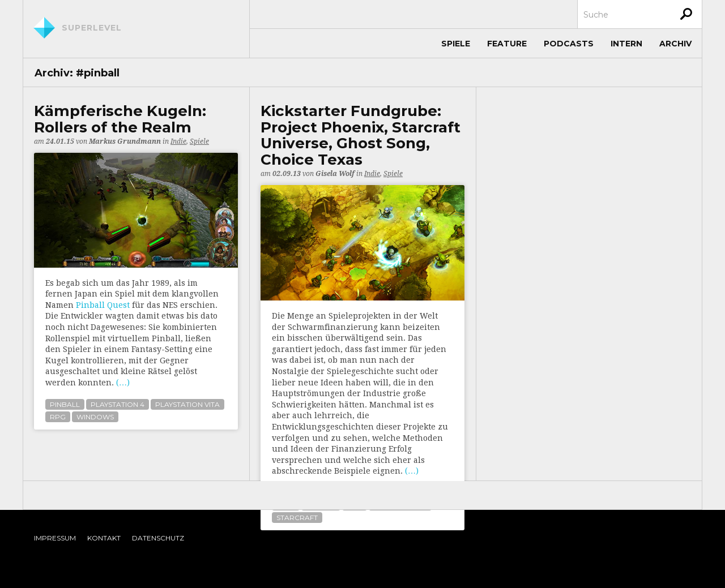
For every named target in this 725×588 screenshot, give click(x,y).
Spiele (456, 44)
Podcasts (569, 44)
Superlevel (92, 28)
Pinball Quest (103, 305)
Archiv (675, 44)
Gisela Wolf (335, 174)
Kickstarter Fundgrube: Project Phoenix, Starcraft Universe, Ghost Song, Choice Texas (361, 135)
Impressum (55, 538)
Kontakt (104, 538)
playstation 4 (118, 404)
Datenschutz (158, 538)
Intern (626, 44)
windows (95, 417)
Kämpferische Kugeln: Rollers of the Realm (120, 119)
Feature (507, 44)
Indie (178, 141)
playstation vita (187, 404)
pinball (65, 404)
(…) (123, 383)
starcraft (297, 518)
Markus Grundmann (125, 141)
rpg (58, 417)
